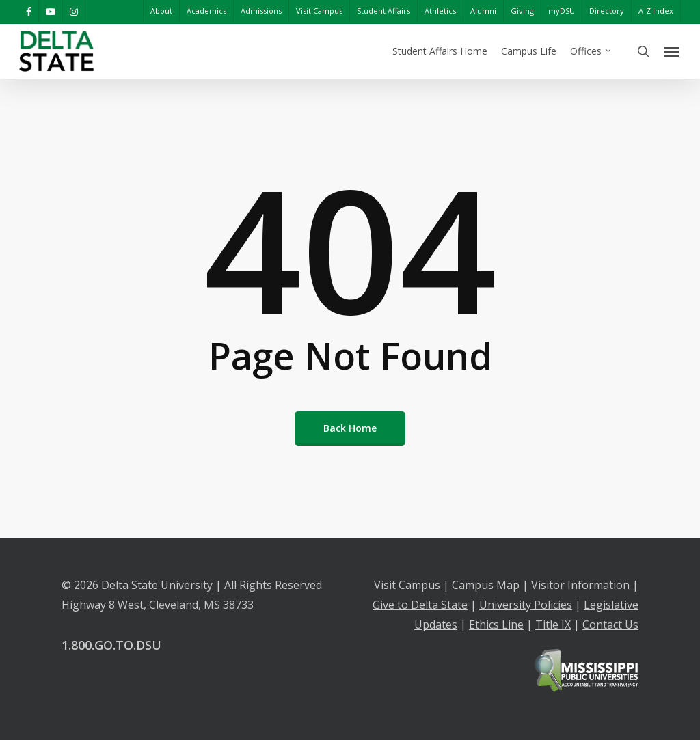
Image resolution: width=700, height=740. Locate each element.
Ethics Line (496, 625)
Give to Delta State (420, 605)
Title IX (553, 625)
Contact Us (610, 625)
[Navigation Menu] (673, 51)
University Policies (526, 605)
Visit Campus (407, 585)
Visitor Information (580, 585)
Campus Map (486, 585)
